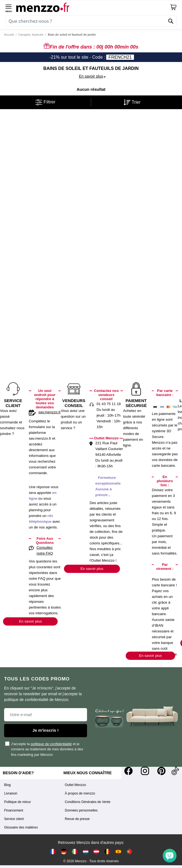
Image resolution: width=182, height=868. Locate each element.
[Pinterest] (161, 771)
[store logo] (93, 7)
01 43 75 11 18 (109, 404)
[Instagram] (145, 771)
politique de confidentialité (51, 744)
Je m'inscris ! (45, 730)
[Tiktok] (175, 771)
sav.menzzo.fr (50, 412)
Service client (14, 819)
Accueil (9, 35)
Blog (7, 785)
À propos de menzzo (80, 793)
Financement (14, 810)
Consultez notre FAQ (45, 550)
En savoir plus (30, 621)
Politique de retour (17, 802)
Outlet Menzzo (75, 785)
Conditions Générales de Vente (88, 802)
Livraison (11, 793)
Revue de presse (77, 819)
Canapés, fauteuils (31, 35)
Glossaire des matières (21, 827)
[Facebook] (128, 771)
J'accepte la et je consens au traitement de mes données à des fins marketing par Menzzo (44, 749)
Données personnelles (81, 810)
